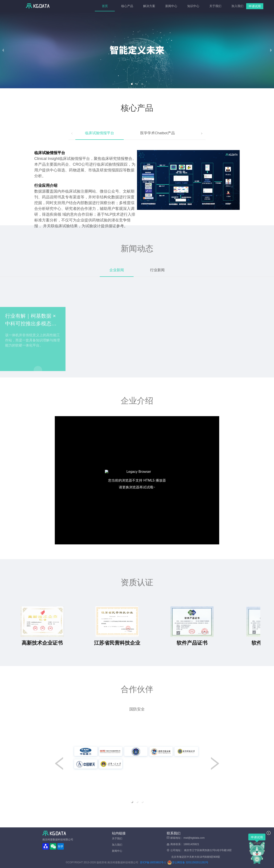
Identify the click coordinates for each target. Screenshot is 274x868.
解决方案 (149, 6)
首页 (105, 6)
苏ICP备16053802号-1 (153, 862)
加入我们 (237, 6)
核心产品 (127, 6)
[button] (132, 84)
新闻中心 (171, 6)
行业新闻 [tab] (157, 270)
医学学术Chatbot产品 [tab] (158, 133)
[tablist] (137, 133)
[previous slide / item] (3, 50)
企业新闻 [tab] (117, 270)
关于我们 (215, 6)
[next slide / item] (271, 50)
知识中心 (193, 6)
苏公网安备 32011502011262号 (188, 862)
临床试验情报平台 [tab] (100, 133)
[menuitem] (105, 6)
